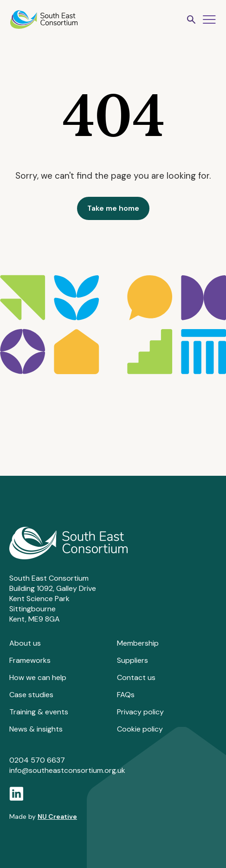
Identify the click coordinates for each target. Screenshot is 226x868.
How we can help (38, 677)
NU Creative (57, 816)
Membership (138, 643)
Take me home (113, 208)
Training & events (39, 712)
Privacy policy (140, 712)
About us (25, 643)
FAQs (126, 695)
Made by (43, 816)
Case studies (31, 695)
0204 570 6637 (37, 760)
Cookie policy (140, 729)
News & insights (36, 729)
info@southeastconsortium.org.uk (67, 770)
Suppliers (132, 660)
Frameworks (30, 660)
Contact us (136, 677)
